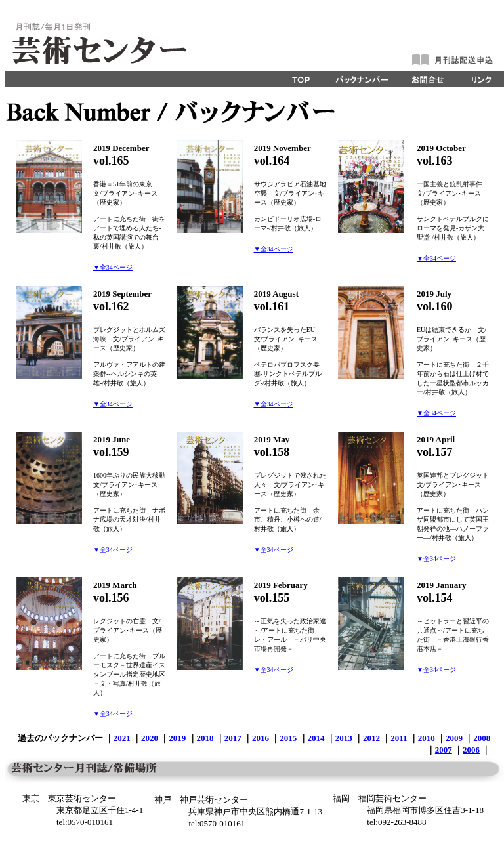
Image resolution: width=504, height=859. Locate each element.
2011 (399, 738)
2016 (261, 738)
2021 (122, 738)
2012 (371, 738)
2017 (233, 738)
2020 (150, 738)
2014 (316, 738)
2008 (482, 738)
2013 (344, 738)
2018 (205, 738)
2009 (454, 738)
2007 (444, 750)
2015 (288, 738)
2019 (177, 738)
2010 (427, 738)
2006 (471, 750)
